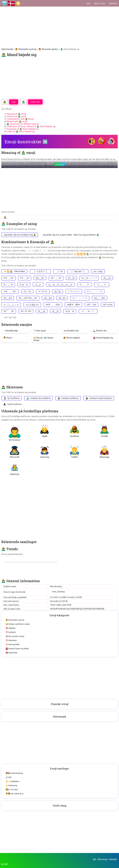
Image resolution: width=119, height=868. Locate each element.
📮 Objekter (11, 628)
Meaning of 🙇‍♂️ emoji (16, 114)
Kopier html (35, 102)
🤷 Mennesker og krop (26, 49)
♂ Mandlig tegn (11, 331)
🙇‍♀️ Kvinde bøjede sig (103, 338)
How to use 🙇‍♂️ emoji (16, 116)
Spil (88, 3)
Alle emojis (100, 3)
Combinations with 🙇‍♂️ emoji (20, 119)
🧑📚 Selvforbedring (14, 773)
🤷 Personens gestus (48, 49)
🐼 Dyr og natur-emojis (15, 636)
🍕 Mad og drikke (13, 644)
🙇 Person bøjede (71, 338)
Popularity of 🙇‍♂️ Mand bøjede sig (22, 129)
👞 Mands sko (100, 331)
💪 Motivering (11, 785)
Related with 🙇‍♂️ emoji (17, 121)
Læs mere (60, 164)
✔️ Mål (8, 777)
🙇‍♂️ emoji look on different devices (23, 124)
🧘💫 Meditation (12, 781)
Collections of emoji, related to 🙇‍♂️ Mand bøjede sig (31, 126)
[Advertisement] (59, 18)
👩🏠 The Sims (12, 790)
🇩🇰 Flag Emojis (11, 653)
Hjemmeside (7, 49)
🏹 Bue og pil (39, 331)
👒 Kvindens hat (71, 331)
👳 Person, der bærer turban (43, 339)
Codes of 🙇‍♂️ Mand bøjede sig (21, 131)
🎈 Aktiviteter (11, 640)
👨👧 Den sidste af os (15, 794)
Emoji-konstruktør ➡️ (26, 142)
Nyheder (113, 3)
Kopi (14, 102)
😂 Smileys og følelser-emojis (18, 624)
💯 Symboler (11, 632)
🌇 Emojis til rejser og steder (17, 649)
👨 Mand (8, 338)
